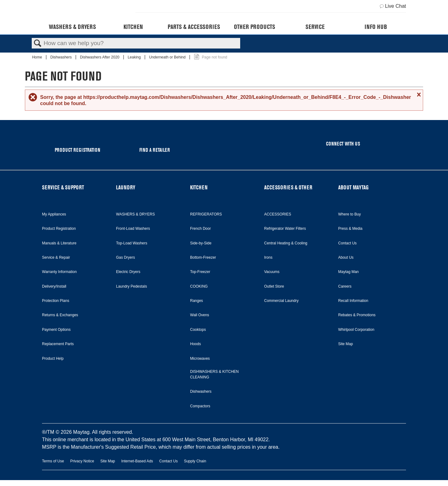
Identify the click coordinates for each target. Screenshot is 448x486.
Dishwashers (62, 57)
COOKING (199, 286)
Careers (345, 286)
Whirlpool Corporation (356, 330)
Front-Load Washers (133, 229)
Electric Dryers (128, 272)
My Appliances (54, 214)
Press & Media (350, 229)
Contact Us (347, 243)
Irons (268, 257)
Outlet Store (274, 286)
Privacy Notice (82, 461)
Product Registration (59, 229)
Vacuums (272, 272)
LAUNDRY (126, 187)
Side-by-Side (201, 243)
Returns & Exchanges (60, 315)
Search (38, 44)
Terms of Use (53, 461)
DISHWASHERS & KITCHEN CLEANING (214, 374)
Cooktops (198, 330)
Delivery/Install (54, 286)
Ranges (196, 301)
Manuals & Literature (59, 243)
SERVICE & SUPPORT (63, 187)
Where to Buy (350, 214)
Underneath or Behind (168, 57)
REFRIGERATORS (206, 214)
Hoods (196, 344)
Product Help (53, 359)
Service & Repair (56, 257)
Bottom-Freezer (203, 257)
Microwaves (200, 359)
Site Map (345, 344)
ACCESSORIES (278, 214)
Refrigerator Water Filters (285, 229)
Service (315, 27)
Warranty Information (59, 272)
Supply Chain (195, 461)
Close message (418, 95)
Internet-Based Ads (137, 461)
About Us (346, 257)
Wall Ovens (200, 315)
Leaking (135, 57)
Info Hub (376, 27)
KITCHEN (199, 187)
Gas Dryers (126, 257)
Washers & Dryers (72, 27)
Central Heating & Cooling (286, 243)
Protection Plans (56, 301)
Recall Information (353, 301)
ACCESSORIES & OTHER (288, 187)
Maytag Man (348, 272)
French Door (201, 229)
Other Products (254, 27)
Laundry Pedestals (131, 286)
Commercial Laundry (281, 301)
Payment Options (56, 330)
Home (37, 57)
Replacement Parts (58, 344)
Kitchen (133, 27)
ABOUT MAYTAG (353, 187)
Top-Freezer (200, 272)
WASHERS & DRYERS (135, 214)
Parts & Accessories (194, 27)
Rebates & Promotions (357, 315)
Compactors (200, 406)
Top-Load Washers (132, 243)
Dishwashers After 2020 (100, 57)
